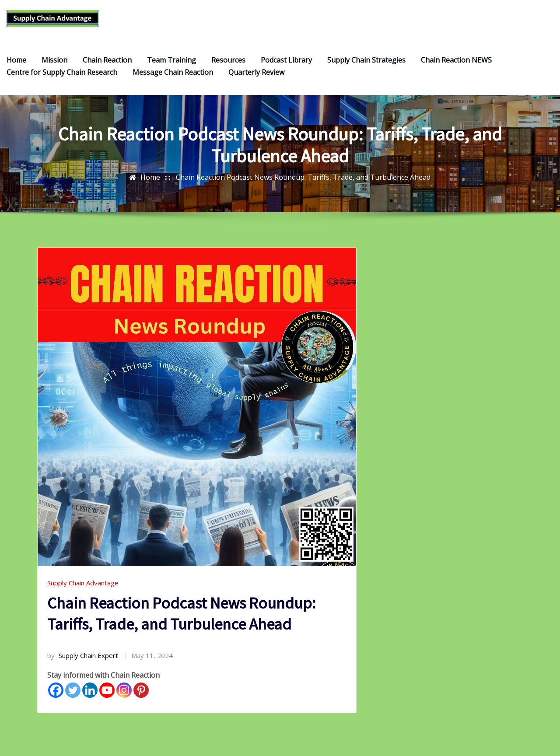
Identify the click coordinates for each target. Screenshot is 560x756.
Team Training (171, 68)
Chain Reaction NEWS (456, 68)
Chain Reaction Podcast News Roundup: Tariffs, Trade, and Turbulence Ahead (303, 185)
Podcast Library (286, 68)
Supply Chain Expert (83, 663)
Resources (228, 68)
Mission (54, 68)
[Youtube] (107, 698)
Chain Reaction (107, 68)
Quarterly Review (256, 80)
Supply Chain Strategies (366, 68)
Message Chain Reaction (173, 80)
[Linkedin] (90, 698)
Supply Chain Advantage (83, 591)
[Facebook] (56, 698)
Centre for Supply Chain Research (62, 80)
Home (16, 68)
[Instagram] (124, 698)
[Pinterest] (141, 698)
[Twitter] (73, 698)
